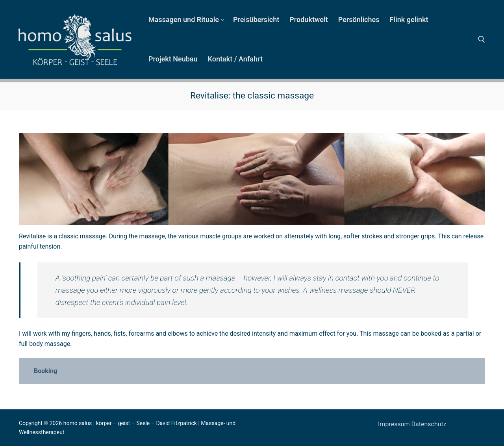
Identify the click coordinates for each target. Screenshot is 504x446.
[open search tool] (482, 39)
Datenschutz (429, 424)
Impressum (395, 424)
